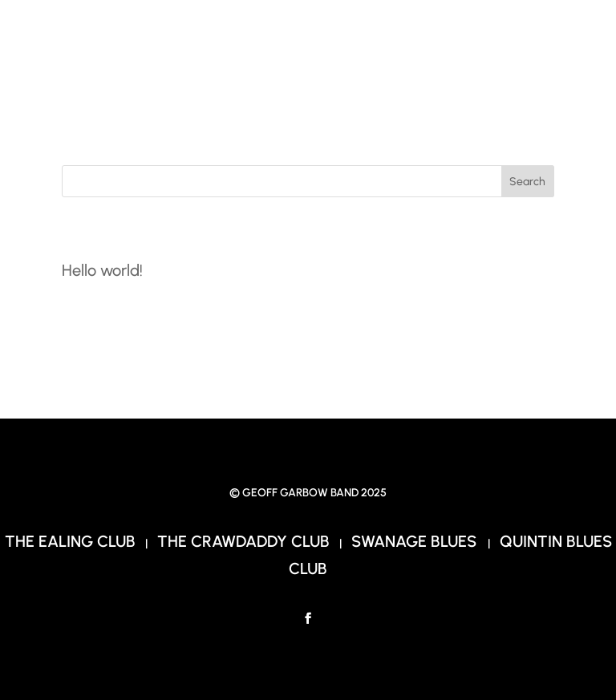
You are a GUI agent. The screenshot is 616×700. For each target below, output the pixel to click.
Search (527, 182)
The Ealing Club (70, 541)
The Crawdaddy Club (243, 541)
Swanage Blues (416, 541)
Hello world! (102, 270)
